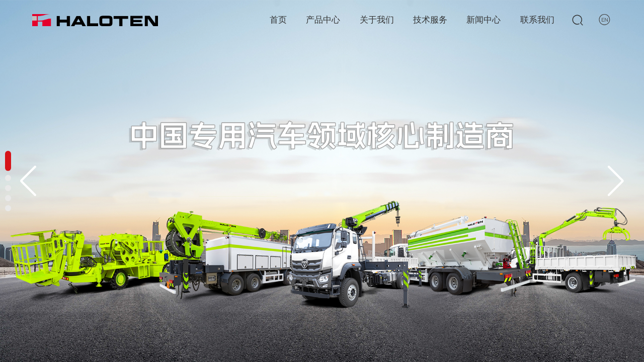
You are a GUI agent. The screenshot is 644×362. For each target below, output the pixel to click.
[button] (616, 181)
